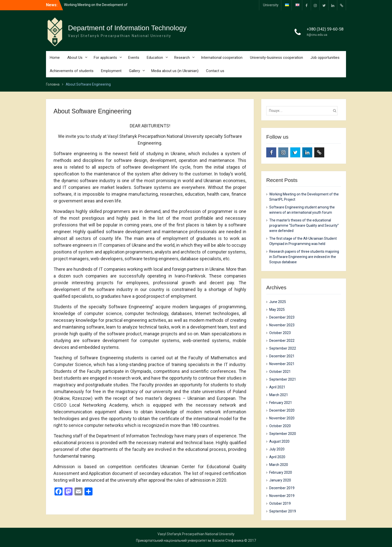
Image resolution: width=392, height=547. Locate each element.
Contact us (215, 71)
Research (182, 58)
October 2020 (280, 426)
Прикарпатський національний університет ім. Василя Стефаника (190, 540)
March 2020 (279, 465)
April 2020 (277, 457)
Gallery (134, 71)
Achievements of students (72, 71)
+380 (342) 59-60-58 (325, 29)
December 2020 (282, 410)
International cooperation (222, 58)
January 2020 (280, 480)
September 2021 (283, 379)
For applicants (105, 58)
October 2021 (280, 372)
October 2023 (280, 333)
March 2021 (279, 395)
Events (134, 58)
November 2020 (282, 418)
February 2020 (281, 472)
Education (155, 58)
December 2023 (282, 317)
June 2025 (278, 302)
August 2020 (279, 441)
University (271, 5)
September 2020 (283, 434)
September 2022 (283, 348)
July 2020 (277, 449)
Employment (111, 71)
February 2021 (281, 403)
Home (55, 58)
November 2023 (282, 325)
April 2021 (277, 387)
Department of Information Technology (127, 28)
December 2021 (282, 356)
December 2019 (282, 488)
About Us (75, 58)
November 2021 (282, 364)
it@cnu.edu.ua (317, 35)
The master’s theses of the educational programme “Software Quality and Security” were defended (304, 225)
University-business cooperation (276, 58)
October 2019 (280, 503)
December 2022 (282, 341)
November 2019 (282, 496)
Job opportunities (325, 58)
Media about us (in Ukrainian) (175, 71)
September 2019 (283, 511)
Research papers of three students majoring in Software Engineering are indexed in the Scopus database (304, 257)
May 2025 (277, 310)
